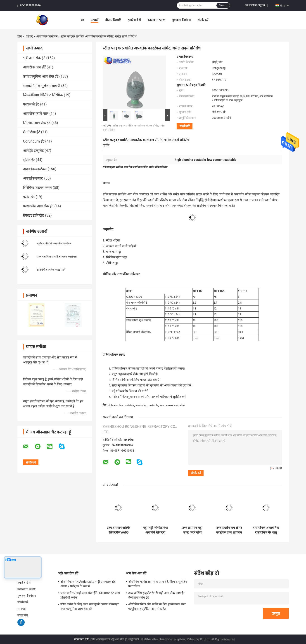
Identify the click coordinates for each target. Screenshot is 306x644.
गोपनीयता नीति (82, 639)
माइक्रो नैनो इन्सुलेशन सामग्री (42, 86)
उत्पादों (95, 20)
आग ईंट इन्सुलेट (33, 151)
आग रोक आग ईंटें (34, 67)
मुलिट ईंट (29, 160)
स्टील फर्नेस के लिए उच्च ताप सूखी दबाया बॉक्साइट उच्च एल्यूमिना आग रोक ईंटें (90, 607)
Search (223, 5)
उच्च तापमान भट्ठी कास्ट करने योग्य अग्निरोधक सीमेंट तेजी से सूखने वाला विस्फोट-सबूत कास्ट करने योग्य (192, 530)
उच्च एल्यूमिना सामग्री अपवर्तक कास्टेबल (57, 257)
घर (82, 20)
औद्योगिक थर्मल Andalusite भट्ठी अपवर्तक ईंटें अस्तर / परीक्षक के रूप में (88, 584)
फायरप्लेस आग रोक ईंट (38, 206)
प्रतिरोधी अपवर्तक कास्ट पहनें (51, 270)
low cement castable (172, 405)
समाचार (22, 609)
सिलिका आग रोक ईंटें (37, 123)
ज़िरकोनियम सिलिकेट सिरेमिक (43, 95)
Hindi (284, 5)
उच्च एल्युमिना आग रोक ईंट (41, 76)
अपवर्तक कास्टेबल (47, 36)
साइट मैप (23, 615)
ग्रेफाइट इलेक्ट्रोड (34, 215)
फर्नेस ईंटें (29, 197)
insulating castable (147, 405)
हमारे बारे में (134, 20)
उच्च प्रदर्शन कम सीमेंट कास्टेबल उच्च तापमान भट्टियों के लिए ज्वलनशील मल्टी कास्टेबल (229, 530)
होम (20, 36)
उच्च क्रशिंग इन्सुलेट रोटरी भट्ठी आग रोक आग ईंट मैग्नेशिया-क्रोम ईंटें (157, 595)
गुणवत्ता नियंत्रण (181, 20)
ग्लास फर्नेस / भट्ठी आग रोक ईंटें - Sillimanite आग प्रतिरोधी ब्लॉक (90, 595)
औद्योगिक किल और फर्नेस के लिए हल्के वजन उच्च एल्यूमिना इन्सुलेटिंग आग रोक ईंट (157, 607)
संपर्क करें (203, 20)
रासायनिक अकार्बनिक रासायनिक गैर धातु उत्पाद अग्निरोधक (266, 530)
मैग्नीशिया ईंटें (32, 132)
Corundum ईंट (34, 141)
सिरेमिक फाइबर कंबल (38, 188)
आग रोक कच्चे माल (36, 114)
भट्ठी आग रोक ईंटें (34, 58)
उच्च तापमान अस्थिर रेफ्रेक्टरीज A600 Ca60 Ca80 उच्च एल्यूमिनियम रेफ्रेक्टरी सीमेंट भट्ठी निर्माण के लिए (118, 530)
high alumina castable (121, 405)
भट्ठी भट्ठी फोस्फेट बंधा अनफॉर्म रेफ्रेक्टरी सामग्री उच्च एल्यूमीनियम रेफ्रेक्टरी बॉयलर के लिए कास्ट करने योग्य (155, 530)
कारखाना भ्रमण (156, 20)
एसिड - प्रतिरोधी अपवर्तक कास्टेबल (54, 244)
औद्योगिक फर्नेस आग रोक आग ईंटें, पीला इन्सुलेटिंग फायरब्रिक (158, 584)
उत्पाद (29, 36)
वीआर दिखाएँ (113, 20)
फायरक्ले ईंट (31, 104)
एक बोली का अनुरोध (255, 5)
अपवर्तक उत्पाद (33, 178)
